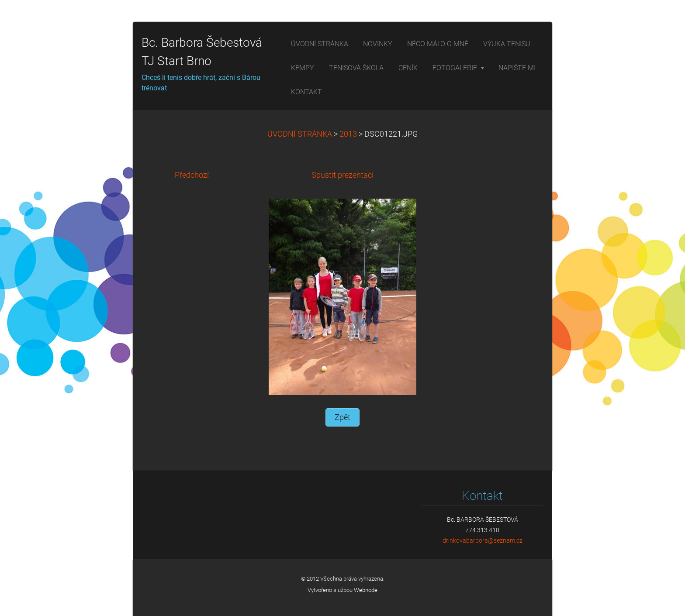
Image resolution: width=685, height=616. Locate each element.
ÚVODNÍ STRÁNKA (300, 134)
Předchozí (192, 175)
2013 (348, 134)
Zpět (342, 417)
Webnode (366, 590)
